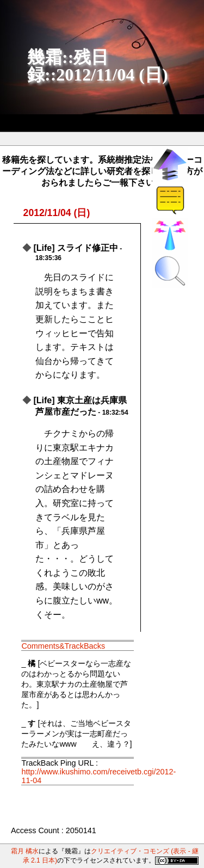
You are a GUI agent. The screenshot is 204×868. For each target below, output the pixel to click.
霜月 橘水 (25, 851)
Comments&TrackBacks (63, 646)
